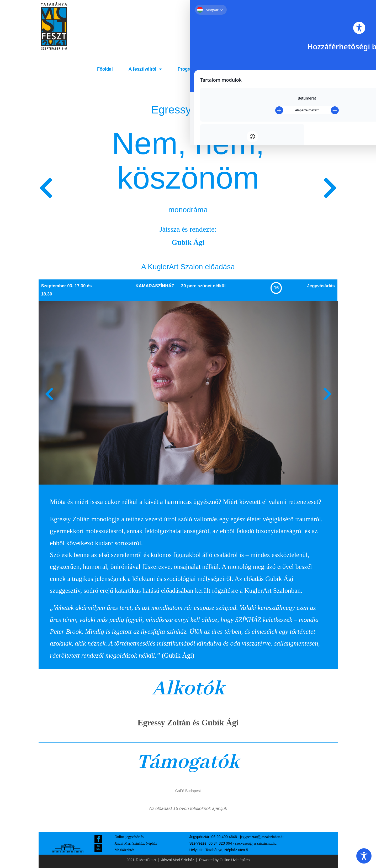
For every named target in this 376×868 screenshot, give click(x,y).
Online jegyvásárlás (129, 837)
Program (190, 69)
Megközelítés (125, 850)
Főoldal (105, 69)
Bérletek (226, 69)
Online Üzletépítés (235, 860)
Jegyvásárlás (265, 69)
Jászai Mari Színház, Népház (136, 843)
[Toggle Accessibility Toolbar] (364, 856)
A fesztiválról (145, 69)
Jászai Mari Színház (178, 860)
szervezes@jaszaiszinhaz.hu (256, 843)
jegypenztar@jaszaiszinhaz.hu (262, 837)
